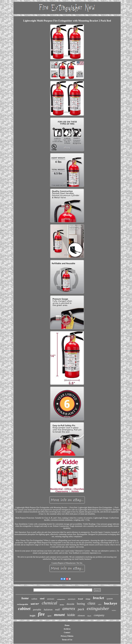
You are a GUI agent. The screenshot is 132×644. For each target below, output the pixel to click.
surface (114, 610)
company (99, 615)
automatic (51, 599)
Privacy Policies (67, 636)
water (35, 604)
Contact (67, 633)
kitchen (62, 605)
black (89, 616)
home (25, 598)
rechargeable (23, 604)
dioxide (70, 604)
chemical (49, 603)
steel (42, 599)
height (33, 616)
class (91, 603)
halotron (48, 610)
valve (100, 604)
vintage (88, 599)
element (81, 616)
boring (81, 604)
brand (80, 599)
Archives (67, 629)
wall (57, 609)
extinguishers (61, 599)
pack (81, 609)
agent (49, 616)
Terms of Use (67, 640)
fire (41, 614)
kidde (71, 615)
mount (59, 615)
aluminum (72, 599)
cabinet (24, 609)
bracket (98, 598)
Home (67, 625)
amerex (69, 609)
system (110, 599)
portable (37, 610)
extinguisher (98, 608)
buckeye (111, 603)
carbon (34, 599)
